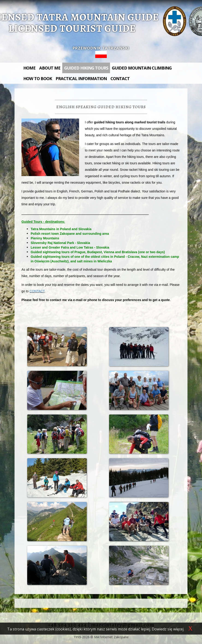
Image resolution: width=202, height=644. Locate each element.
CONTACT (37, 291)
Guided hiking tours (86, 68)
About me (50, 68)
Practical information (81, 78)
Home (29, 68)
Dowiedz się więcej (168, 629)
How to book (38, 78)
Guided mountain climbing (142, 68)
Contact (120, 78)
